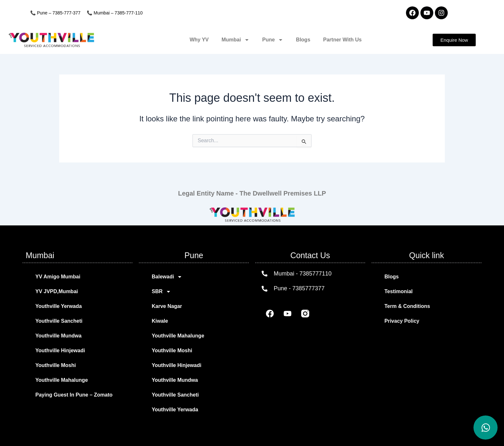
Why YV (199, 40)
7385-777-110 (129, 13)
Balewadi (167, 277)
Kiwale (160, 321)
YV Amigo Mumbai (58, 277)
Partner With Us (342, 40)
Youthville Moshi (56, 365)
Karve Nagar (167, 306)
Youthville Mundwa (59, 336)
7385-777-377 (66, 13)
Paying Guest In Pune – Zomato (74, 395)
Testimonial (399, 291)
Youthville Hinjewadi (60, 350)
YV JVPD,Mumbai (57, 291)
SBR (161, 292)
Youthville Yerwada (59, 306)
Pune (273, 40)
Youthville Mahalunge (62, 380)
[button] (454, 40)
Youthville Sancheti (59, 321)
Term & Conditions (407, 306)
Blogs (303, 40)
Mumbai (235, 40)
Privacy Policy (402, 321)
